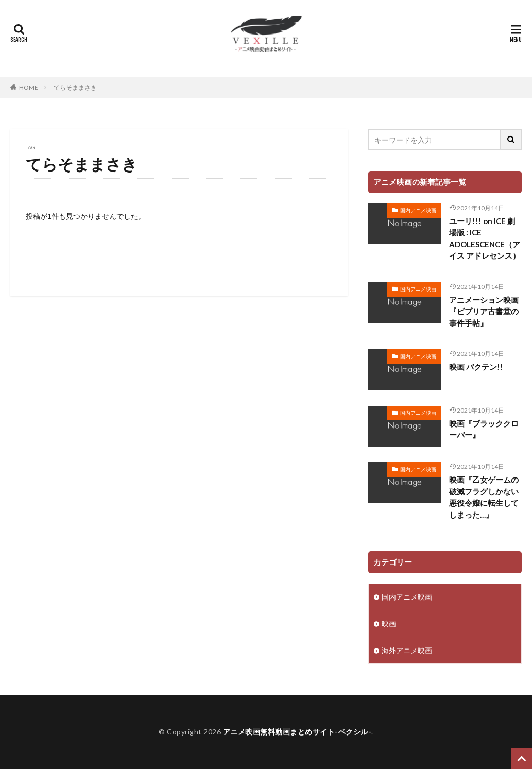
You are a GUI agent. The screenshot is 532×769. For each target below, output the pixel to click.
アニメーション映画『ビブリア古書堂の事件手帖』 (484, 311)
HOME (29, 87)
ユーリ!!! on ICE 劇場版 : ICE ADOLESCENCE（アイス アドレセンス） (485, 238)
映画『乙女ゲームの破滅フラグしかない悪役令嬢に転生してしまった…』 (484, 497)
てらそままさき (75, 87)
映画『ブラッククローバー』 (484, 429)
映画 (389, 623)
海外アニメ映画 (407, 650)
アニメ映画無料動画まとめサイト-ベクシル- (297, 732)
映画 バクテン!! (476, 367)
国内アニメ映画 (418, 210)
